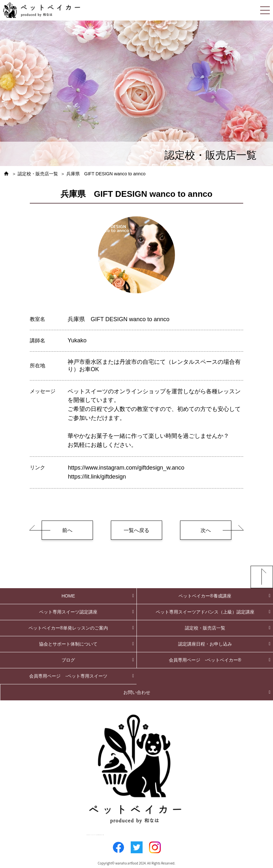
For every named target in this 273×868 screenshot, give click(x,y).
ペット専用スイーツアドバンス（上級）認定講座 (205, 612)
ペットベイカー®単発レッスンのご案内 (68, 628)
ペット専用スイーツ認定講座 (68, 612)
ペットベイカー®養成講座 (205, 596)
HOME (68, 596)
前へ (67, 530)
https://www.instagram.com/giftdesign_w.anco (126, 468)
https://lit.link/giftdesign (97, 477)
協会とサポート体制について (68, 644)
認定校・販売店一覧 (205, 628)
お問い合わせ (137, 692)
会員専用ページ (205, 660)
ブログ (68, 660)
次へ (206, 530)
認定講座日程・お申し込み (205, 644)
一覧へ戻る (136, 530)
